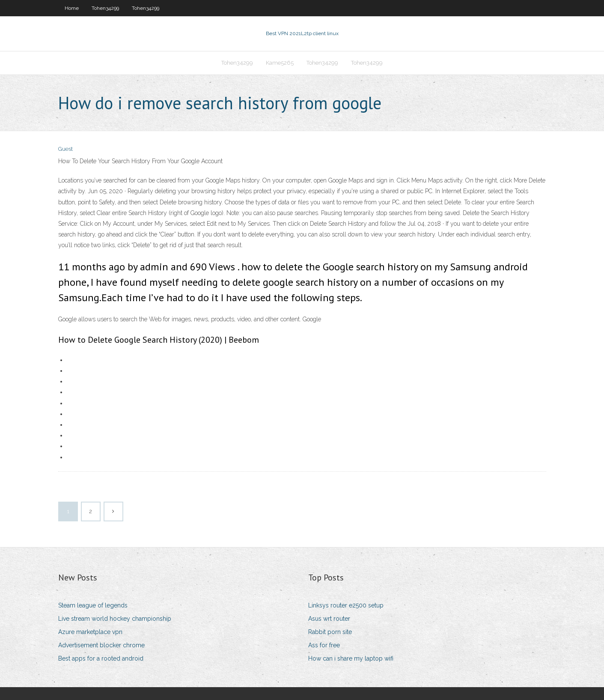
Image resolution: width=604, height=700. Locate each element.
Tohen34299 (105, 8)
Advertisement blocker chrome (101, 645)
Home (72, 8)
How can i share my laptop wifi (351, 658)
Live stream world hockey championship (115, 619)
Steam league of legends (93, 605)
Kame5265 (280, 63)
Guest (65, 149)
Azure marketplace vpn (90, 632)
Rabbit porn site (330, 632)
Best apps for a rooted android (101, 658)
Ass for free (324, 645)
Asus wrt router (329, 619)
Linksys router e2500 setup (346, 605)
